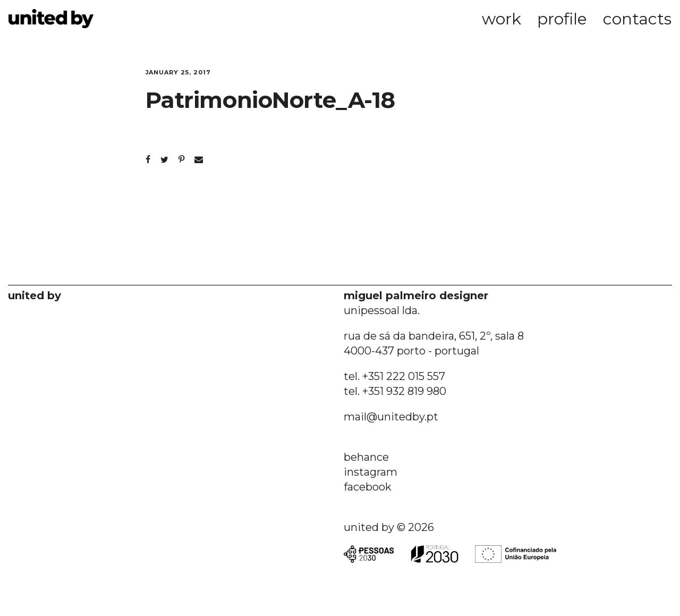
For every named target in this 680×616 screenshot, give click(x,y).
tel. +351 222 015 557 (394, 376)
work (501, 19)
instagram (371, 472)
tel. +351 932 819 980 (395, 391)
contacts (637, 19)
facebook (368, 487)
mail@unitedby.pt (391, 417)
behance (366, 457)
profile (562, 19)
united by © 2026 (389, 527)
